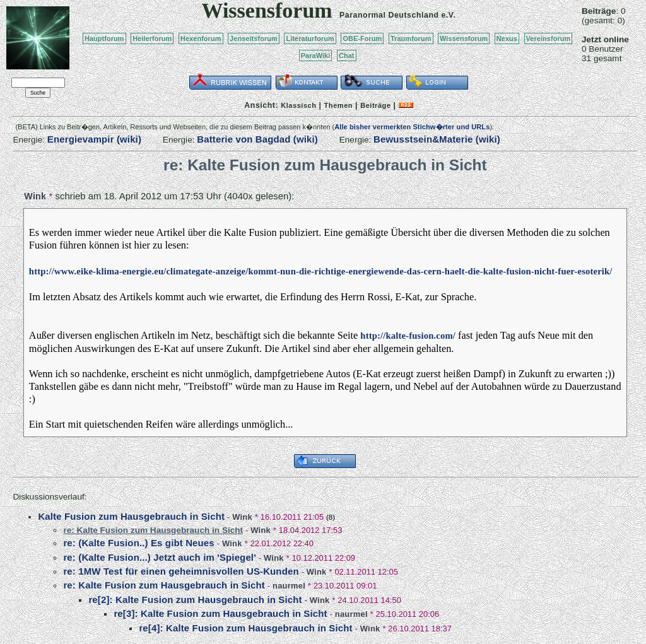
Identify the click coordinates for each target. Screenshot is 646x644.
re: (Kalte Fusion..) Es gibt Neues (138, 543)
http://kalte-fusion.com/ (408, 336)
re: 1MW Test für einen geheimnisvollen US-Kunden (181, 571)
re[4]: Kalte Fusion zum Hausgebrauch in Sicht (245, 628)
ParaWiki (316, 56)
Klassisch (298, 105)
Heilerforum (152, 38)
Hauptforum (104, 38)
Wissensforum (464, 38)
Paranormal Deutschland (389, 15)
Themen (338, 105)
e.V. (448, 15)
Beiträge (375, 105)
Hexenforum (201, 38)
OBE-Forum (362, 38)
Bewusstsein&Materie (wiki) (437, 139)
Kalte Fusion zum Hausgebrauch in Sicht (131, 516)
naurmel (289, 586)
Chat (347, 56)
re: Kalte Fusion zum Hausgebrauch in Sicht (164, 585)
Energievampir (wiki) (94, 139)
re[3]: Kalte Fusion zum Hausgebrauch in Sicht (220, 613)
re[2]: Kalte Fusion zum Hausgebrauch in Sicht (195, 600)
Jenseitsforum (254, 38)
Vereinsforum (549, 38)
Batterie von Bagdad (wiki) (257, 139)
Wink (35, 196)
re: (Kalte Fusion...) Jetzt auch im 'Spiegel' (159, 557)
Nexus (507, 38)
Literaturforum (310, 38)
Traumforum (411, 38)
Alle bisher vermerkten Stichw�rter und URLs (412, 127)
